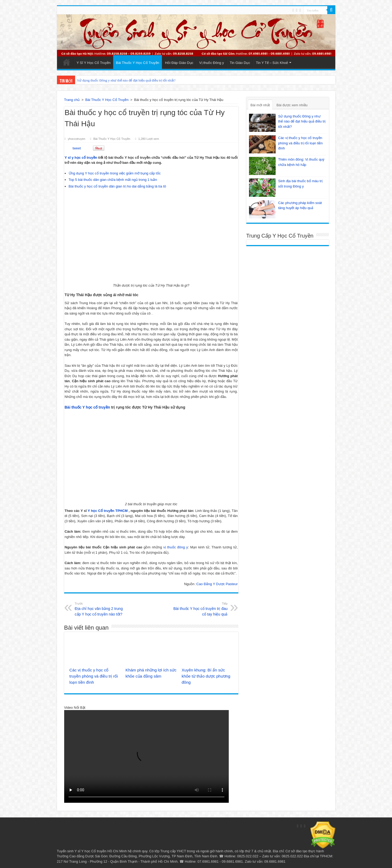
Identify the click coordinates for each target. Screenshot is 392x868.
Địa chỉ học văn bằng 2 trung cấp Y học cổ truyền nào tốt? (102, 609)
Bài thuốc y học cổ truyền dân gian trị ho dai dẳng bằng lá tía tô (117, 186)
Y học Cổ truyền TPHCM (108, 511)
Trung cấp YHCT (173, 851)
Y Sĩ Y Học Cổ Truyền (94, 63)
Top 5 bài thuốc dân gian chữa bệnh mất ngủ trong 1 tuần (113, 180)
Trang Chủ (67, 62)
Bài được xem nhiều (292, 105)
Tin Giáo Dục (240, 63)
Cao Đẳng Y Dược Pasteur (217, 584)
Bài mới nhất (260, 105)
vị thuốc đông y (176, 547)
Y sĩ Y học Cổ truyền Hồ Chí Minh (101, 851)
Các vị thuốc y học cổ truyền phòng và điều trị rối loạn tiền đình (94, 676)
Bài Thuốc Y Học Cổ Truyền (138, 63)
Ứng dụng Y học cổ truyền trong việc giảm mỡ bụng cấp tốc (115, 173)
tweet (77, 148)
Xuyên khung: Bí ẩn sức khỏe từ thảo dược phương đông (206, 676)
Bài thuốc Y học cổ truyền (87, 407)
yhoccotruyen (77, 139)
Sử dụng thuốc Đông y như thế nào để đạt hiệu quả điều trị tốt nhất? (126, 80)
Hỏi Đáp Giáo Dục (179, 63)
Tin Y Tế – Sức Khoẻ (272, 63)
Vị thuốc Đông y (212, 63)
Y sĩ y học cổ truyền (81, 158)
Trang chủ (72, 100)
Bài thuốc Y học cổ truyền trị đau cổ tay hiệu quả (200, 609)
